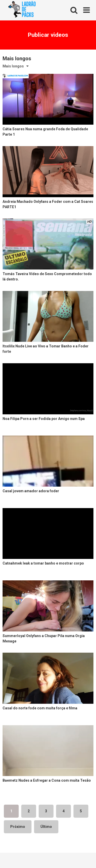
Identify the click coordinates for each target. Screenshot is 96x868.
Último (46, 827)
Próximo (18, 827)
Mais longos (13, 66)
